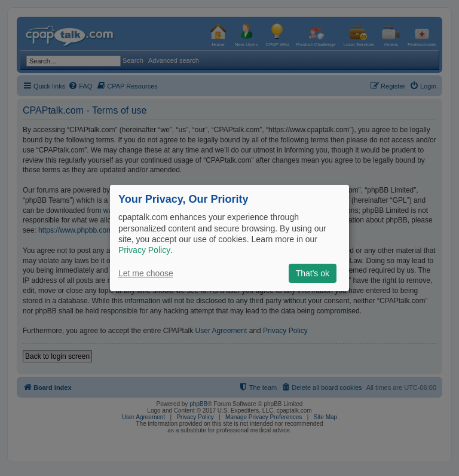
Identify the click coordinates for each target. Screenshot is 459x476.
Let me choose (146, 273)
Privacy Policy (144, 250)
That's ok (313, 273)
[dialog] (229, 238)
